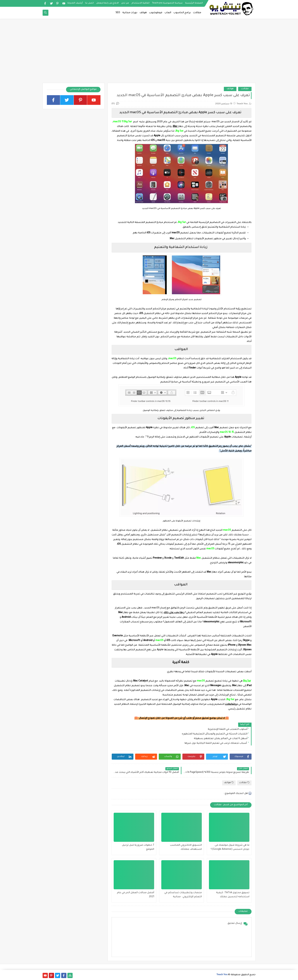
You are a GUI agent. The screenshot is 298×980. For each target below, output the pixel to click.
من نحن (125, 3)
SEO (118, 13)
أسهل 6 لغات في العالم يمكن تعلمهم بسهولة (221, 739)
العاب (168, 13)
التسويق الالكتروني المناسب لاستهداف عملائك (186, 847)
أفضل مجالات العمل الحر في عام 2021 (136, 895)
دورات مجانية (130, 13)
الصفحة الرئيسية (194, 3)
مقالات (197, 13)
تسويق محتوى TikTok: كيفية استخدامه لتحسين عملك (233, 895)
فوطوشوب (156, 13)
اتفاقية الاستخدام (140, 3)
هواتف (143, 13)
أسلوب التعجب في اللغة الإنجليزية (228, 729)
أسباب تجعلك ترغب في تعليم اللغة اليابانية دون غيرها (216, 743)
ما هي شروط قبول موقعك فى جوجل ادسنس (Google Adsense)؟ (230, 847)
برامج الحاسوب (182, 13)
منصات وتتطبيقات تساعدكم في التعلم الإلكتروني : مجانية (183, 895)
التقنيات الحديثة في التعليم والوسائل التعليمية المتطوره (215, 734)
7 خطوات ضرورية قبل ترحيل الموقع (138, 847)
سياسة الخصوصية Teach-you (167, 3)
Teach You (222, 975)
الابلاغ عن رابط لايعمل (107, 3)
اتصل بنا (89, 3)
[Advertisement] (149, 53)
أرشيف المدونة (75, 3)
